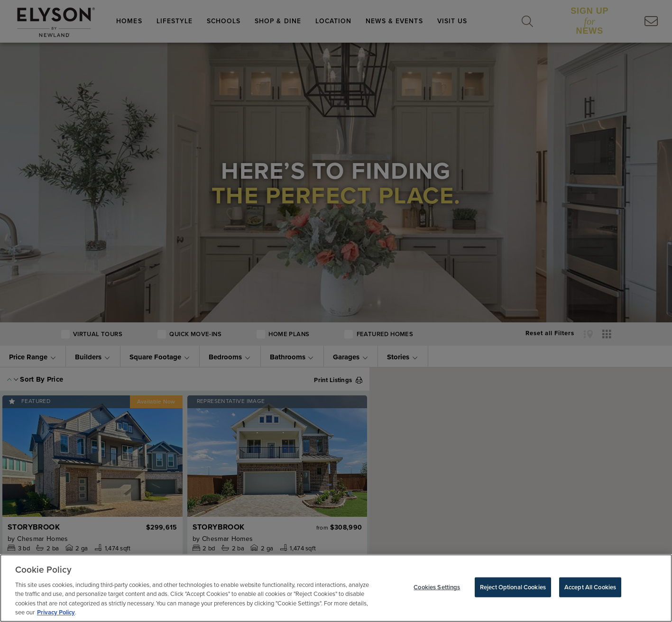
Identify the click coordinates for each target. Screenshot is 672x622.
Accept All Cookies (590, 587)
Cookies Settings (437, 587)
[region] (336, 588)
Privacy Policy (56, 612)
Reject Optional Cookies (513, 587)
